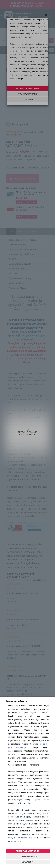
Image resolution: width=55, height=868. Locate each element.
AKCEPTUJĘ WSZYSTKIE (27, 851)
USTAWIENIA (27, 862)
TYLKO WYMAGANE (27, 857)
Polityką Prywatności (18, 838)
